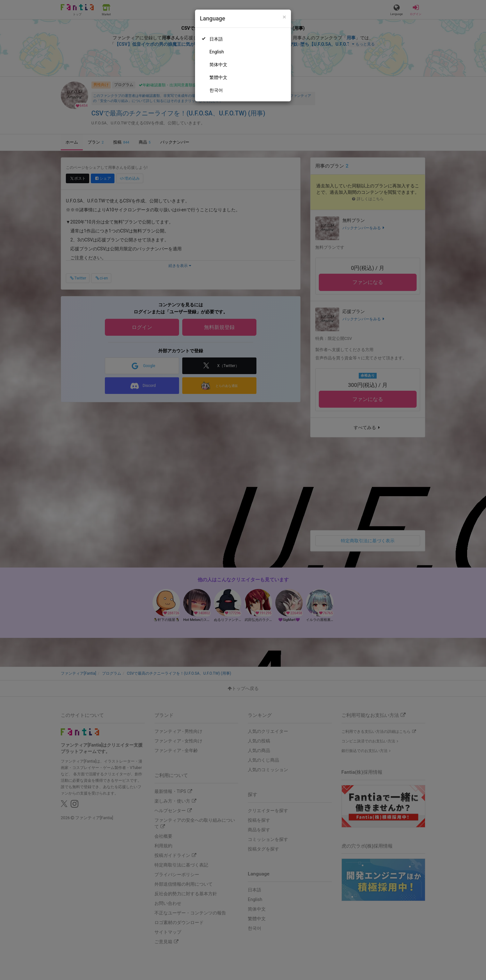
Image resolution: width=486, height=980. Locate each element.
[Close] (284, 17)
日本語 (216, 39)
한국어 (216, 90)
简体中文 (218, 65)
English (217, 52)
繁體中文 (218, 77)
